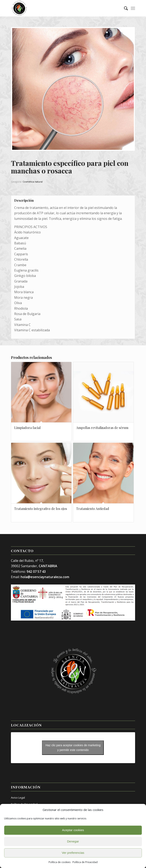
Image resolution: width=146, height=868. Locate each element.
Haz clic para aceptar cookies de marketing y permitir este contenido (73, 748)
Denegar (73, 841)
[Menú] (133, 8)
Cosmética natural (33, 182)
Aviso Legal (18, 798)
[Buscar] (124, 8)
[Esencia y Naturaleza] (61, 8)
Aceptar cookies (73, 830)
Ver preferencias (73, 853)
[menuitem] (124, 8)
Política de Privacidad (85, 862)
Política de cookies (60, 862)
